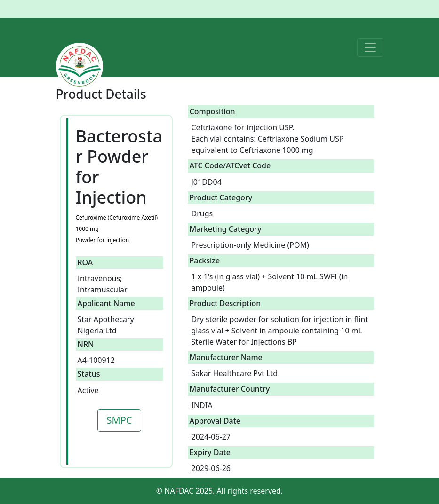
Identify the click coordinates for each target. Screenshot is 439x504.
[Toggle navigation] (370, 47)
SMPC (120, 420)
